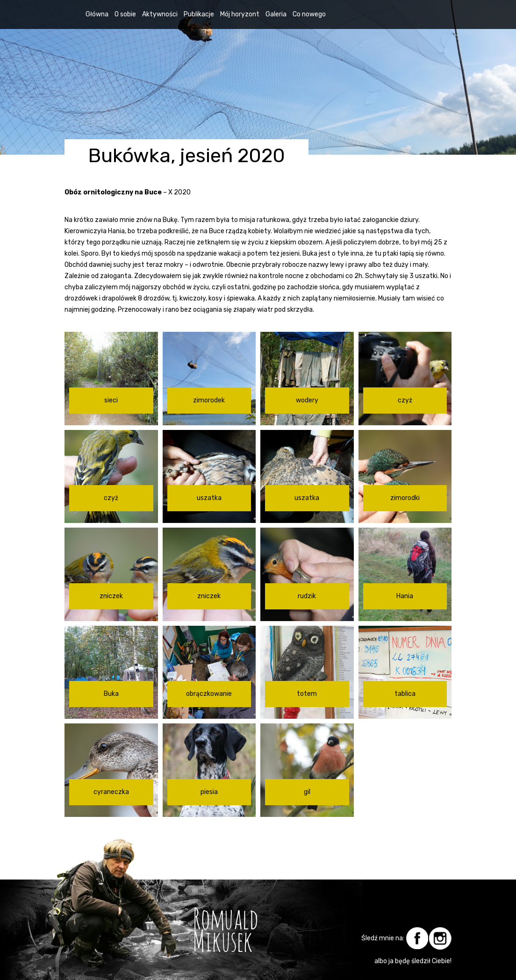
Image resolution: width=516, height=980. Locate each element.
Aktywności (160, 14)
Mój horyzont (240, 14)
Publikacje (199, 14)
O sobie (125, 14)
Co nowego (309, 14)
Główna (97, 14)
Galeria (276, 14)
